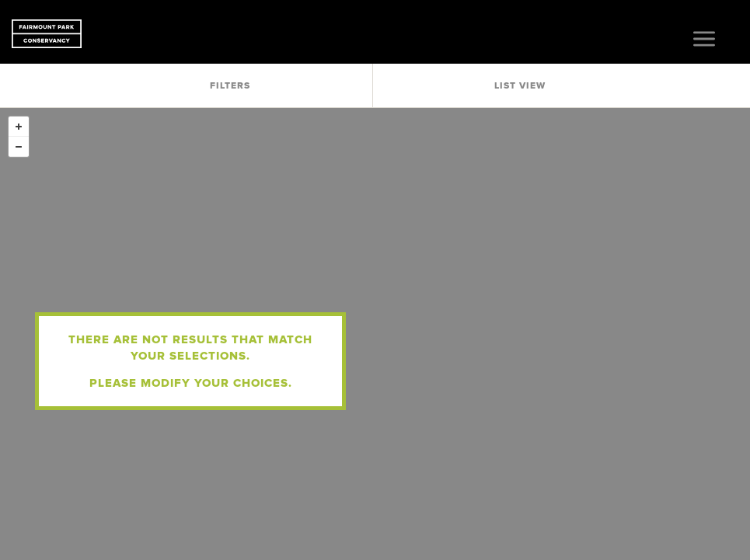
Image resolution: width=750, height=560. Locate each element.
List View (520, 85)
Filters (230, 85)
